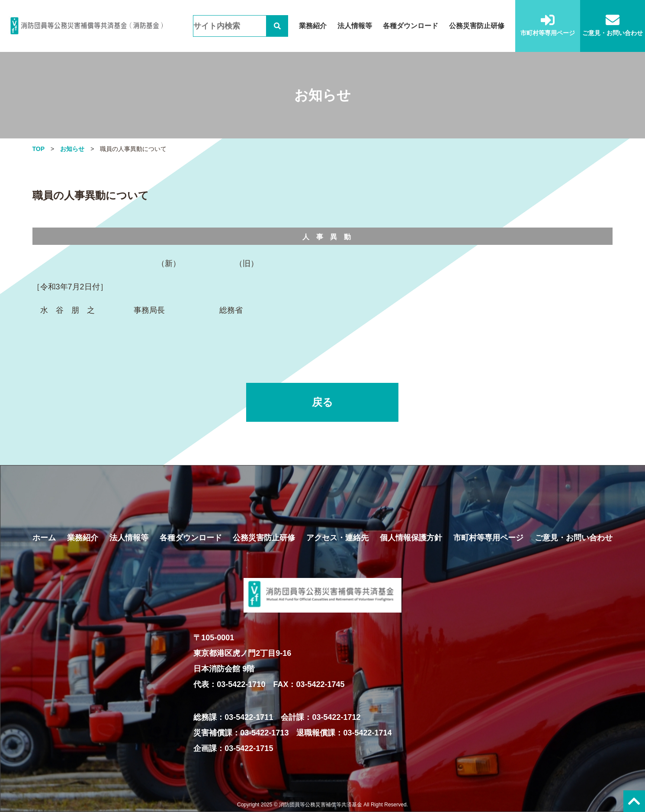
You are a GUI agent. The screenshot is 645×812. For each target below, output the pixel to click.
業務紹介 (313, 26)
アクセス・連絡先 (337, 538)
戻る (322, 402)
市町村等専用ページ (548, 25)
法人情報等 (355, 26)
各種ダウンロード (411, 26)
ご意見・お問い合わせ (613, 25)
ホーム (44, 538)
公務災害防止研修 (477, 26)
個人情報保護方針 (411, 538)
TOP (39, 149)
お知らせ (72, 149)
